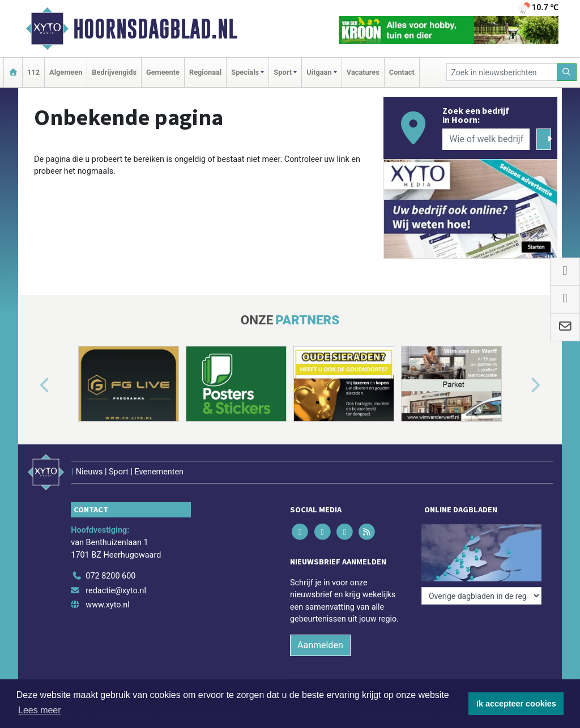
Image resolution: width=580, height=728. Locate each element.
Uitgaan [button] (319, 72)
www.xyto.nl (107, 605)
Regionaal (205, 72)
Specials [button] (245, 72)
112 (33, 72)
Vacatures (363, 72)
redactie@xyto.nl (116, 591)
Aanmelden (320, 645)
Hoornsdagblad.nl (155, 29)
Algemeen (66, 72)
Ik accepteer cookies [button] (516, 704)
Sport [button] (283, 72)
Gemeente (163, 72)
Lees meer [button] (40, 710)
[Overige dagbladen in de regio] (481, 596)
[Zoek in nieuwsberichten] (502, 72)
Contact (402, 72)
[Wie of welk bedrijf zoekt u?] (486, 139)
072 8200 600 (110, 576)
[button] (32, 386)
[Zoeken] (567, 72)
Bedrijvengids (114, 72)
